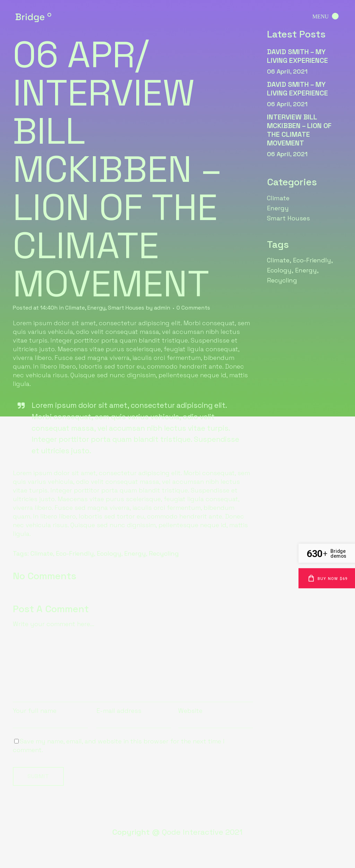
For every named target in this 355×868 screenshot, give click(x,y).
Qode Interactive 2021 (202, 832)
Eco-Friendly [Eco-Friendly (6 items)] (312, 260)
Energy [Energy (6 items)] (306, 270)
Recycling (164, 553)
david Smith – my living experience (297, 56)
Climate (75, 308)
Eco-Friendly (75, 553)
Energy (96, 308)
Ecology (109, 553)
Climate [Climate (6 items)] (278, 260)
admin (162, 308)
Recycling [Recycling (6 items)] (282, 280)
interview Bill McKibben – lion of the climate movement (299, 130)
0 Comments (193, 308)
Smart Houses (126, 308)
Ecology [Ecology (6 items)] (279, 270)
